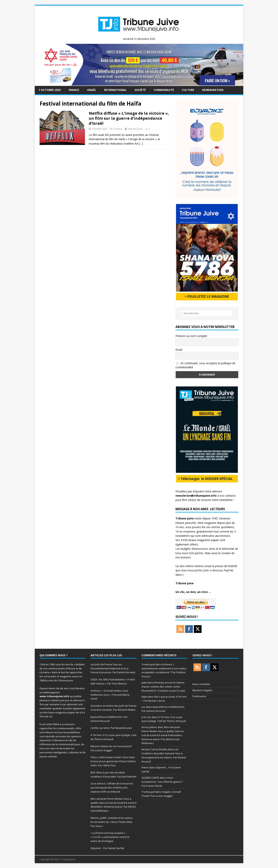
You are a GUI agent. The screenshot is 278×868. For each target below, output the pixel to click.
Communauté (164, 90)
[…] (141, 144)
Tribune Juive (135, 129)
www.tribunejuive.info (54, 696)
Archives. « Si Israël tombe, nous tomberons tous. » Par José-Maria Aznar (110, 695)
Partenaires (199, 696)
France (74, 90)
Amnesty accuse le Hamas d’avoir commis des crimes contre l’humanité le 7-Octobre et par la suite (163, 687)
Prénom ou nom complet (191, 336)
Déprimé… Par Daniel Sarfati (107, 848)
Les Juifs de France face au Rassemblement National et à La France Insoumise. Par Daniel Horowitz (113, 668)
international (115, 90)
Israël (92, 90)
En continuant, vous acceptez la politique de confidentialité (205, 365)
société (140, 90)
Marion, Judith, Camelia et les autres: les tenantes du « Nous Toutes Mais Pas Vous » (112, 822)
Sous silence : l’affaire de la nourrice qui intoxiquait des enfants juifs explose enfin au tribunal (112, 788)
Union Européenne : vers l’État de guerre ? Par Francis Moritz (162, 782)
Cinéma (118, 129)
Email (179, 350)
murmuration (213, 90)
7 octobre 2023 (50, 90)
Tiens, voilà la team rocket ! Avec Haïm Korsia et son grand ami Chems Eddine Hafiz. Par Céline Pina (113, 761)
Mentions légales (203, 690)
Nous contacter (201, 684)
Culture (188, 90)
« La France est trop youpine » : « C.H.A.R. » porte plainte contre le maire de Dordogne (110, 837)
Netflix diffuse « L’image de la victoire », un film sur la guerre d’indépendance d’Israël (129, 118)
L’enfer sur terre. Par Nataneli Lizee (111, 728)
